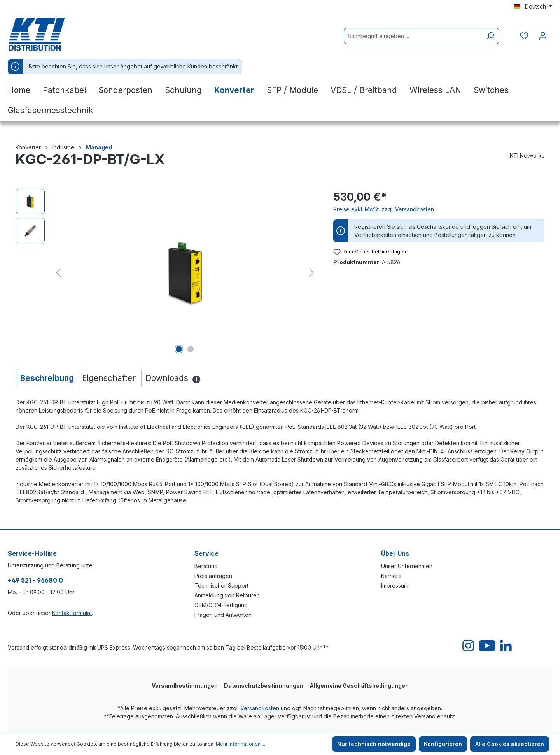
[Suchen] (490, 36)
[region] (167, 272)
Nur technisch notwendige (374, 744)
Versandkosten (260, 708)
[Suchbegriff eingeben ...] (413, 36)
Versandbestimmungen (185, 686)
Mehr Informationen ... (241, 744)
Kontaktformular (72, 613)
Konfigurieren (443, 744)
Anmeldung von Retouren (227, 595)
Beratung (206, 566)
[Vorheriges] (58, 273)
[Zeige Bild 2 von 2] (191, 349)
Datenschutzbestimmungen (264, 686)
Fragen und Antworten (223, 615)
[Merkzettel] (524, 36)
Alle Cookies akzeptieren (510, 744)
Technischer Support (221, 586)
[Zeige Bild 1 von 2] (179, 349)
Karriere (391, 576)
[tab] (47, 378)
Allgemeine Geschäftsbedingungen (359, 686)
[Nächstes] (311, 273)
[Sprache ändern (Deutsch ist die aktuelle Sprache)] (533, 7)
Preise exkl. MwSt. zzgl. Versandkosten (384, 209)
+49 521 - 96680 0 (35, 580)
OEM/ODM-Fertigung (221, 605)
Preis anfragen (213, 576)
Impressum (395, 586)
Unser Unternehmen (407, 566)
